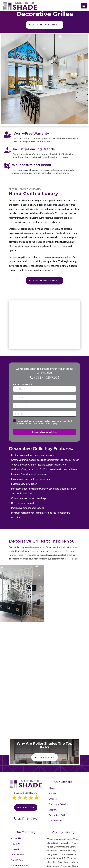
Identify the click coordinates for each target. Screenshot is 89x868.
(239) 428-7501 (47, 377)
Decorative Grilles (58, 815)
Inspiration (17, 849)
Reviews (15, 844)
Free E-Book (18, 860)
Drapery (53, 810)
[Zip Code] (44, 414)
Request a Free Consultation (45, 280)
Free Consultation (26, 807)
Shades (52, 793)
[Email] (44, 397)
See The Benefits (43, 757)
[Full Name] (44, 389)
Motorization (55, 821)
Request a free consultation (45, 25)
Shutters (53, 799)
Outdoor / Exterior (58, 804)
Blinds (52, 788)
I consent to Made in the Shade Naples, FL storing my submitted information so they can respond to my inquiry (44, 422)
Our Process (18, 855)
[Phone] (44, 406)
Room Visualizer (20, 866)
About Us (16, 838)
